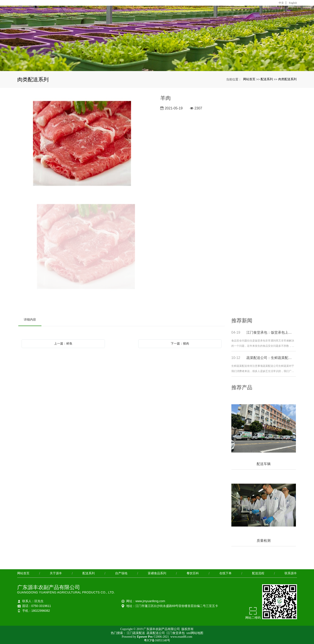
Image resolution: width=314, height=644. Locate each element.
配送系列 (267, 79)
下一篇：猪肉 (180, 343)
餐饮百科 (193, 573)
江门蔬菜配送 (136, 633)
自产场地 (121, 573)
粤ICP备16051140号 (157, 640)
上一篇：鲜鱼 (63, 343)
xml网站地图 (195, 633)
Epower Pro (145, 637)
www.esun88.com (181, 637)
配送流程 (258, 573)
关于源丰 (56, 573)
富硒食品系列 (157, 573)
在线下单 (225, 573)
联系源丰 (291, 573)
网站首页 (249, 79)
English (293, 3)
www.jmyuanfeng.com (150, 601)
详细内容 (30, 319)
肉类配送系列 (287, 79)
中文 (281, 3)
